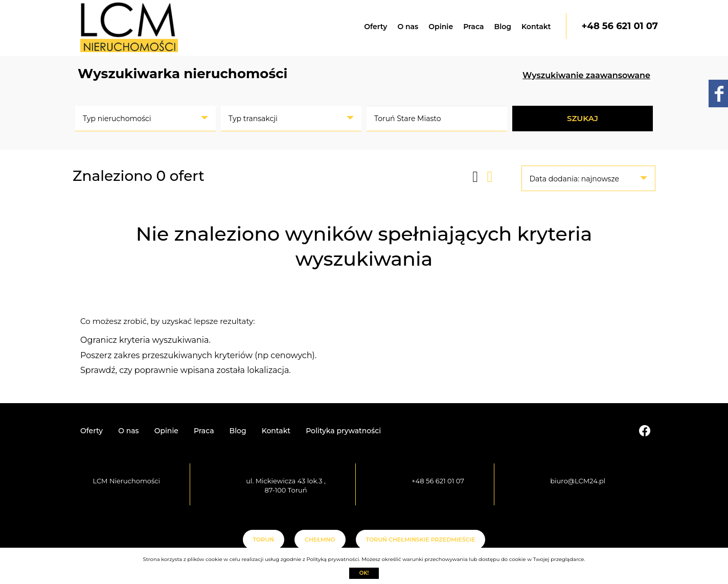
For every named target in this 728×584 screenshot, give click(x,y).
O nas (408, 27)
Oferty (376, 27)
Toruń (264, 540)
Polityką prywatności (333, 559)
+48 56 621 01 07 (620, 26)
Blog (503, 27)
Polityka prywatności (343, 431)
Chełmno (320, 540)
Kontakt (536, 27)
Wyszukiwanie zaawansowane (586, 75)
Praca (473, 27)
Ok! (364, 573)
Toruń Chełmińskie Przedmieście (421, 540)
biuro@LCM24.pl (578, 481)
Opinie (441, 27)
